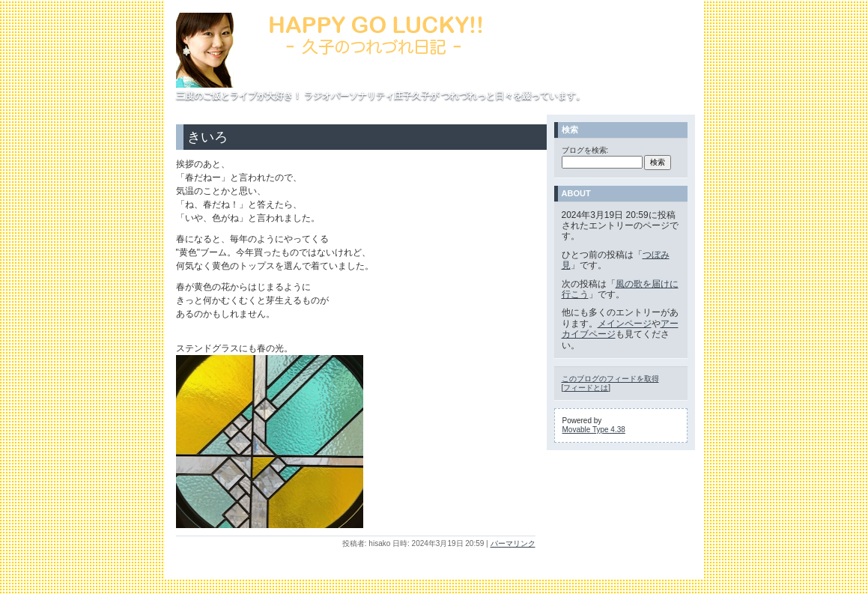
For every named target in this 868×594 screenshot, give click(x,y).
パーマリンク (513, 543)
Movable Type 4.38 (594, 430)
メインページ (625, 324)
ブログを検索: (585, 150)
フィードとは (586, 388)
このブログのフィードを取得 (610, 379)
